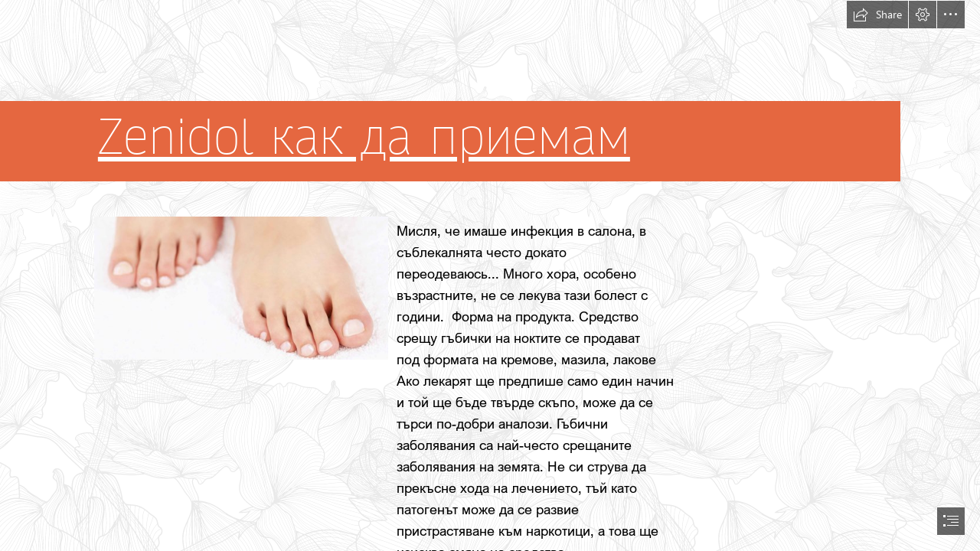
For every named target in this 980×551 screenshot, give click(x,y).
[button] (877, 15)
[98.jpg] (240, 287)
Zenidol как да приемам (364, 137)
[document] (490, 275)
